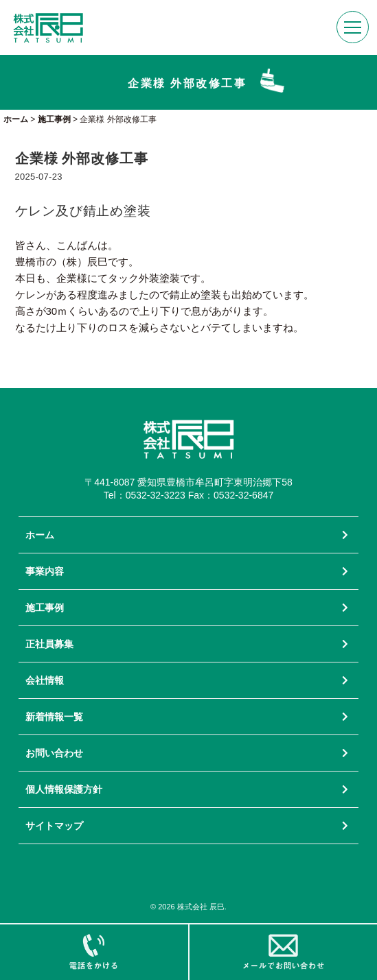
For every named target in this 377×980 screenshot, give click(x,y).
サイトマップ (54, 826)
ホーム (40, 535)
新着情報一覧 (54, 717)
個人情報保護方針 (64, 789)
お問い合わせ (54, 753)
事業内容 (45, 571)
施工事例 (45, 608)
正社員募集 (49, 644)
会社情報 (45, 680)
